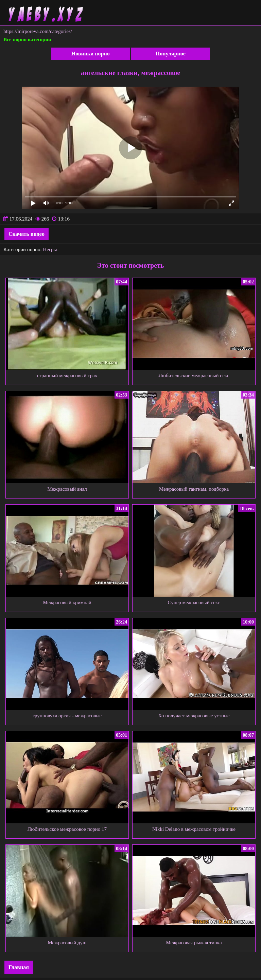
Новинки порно (91, 54)
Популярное (171, 54)
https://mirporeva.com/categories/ (38, 31)
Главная (19, 967)
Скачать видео (27, 234)
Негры (50, 249)
